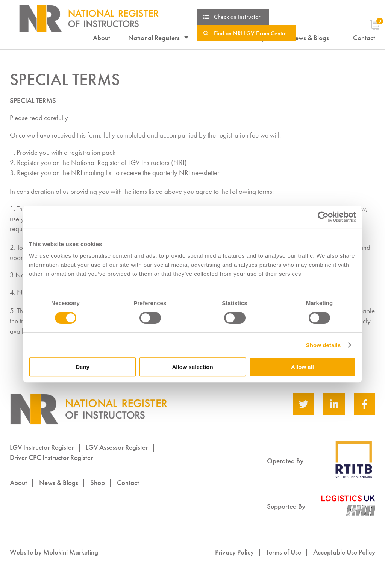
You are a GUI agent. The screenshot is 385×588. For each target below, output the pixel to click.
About (102, 38)
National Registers (154, 38)
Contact (128, 483)
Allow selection (192, 367)
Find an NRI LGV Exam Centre (250, 33)
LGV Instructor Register (42, 447)
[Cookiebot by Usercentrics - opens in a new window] (323, 217)
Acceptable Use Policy (344, 552)
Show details (324, 345)
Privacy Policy (234, 552)
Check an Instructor (237, 17)
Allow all (302, 367)
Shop (98, 483)
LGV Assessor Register (117, 447)
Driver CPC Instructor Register (51, 457)
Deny (83, 367)
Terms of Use (283, 552)
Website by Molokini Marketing (54, 552)
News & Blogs (59, 483)
